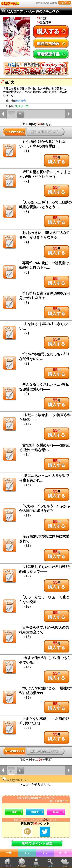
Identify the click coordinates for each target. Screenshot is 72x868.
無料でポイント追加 (37, 843)
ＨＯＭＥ (7, 866)
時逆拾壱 (20, 101)
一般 (9, 853)
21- (21, 114)
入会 (65, 866)
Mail (56, 812)
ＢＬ (45, 853)
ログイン (65, 3)
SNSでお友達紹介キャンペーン (36, 800)
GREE (35, 812)
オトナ (63, 853)
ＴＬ (27, 853)
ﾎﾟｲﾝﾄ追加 (22, 866)
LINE (14, 812)
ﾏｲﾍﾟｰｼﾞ (36, 866)
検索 (50, 866)
